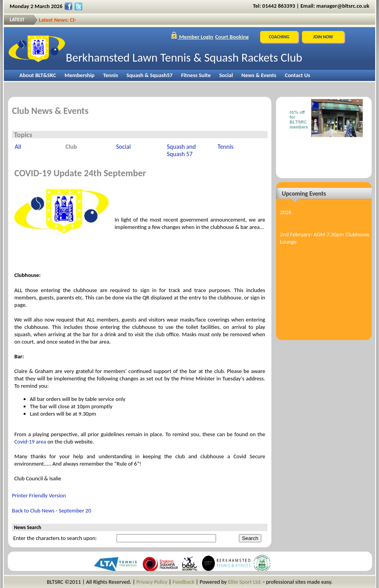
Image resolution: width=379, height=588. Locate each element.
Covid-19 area (30, 442)
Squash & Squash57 (150, 75)
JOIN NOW (323, 37)
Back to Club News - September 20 (51, 511)
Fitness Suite (196, 75)
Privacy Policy (152, 582)
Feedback (183, 582)
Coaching (279, 37)
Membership (80, 75)
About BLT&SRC (38, 75)
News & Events (259, 75)
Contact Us (298, 75)
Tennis (111, 75)
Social (226, 75)
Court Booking (232, 37)
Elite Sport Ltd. (245, 582)
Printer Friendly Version (39, 495)
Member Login (192, 37)
